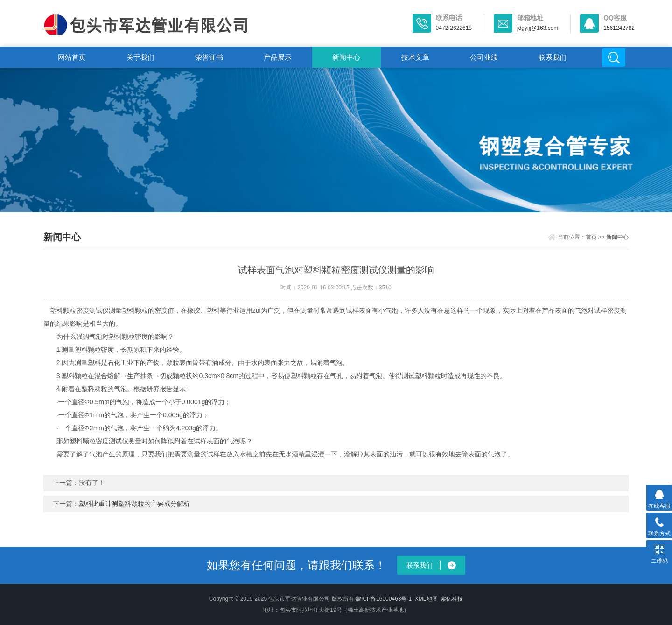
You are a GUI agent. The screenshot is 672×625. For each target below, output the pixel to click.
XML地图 (426, 599)
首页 (591, 237)
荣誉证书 (209, 57)
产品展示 (278, 57)
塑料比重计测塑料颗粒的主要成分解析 (134, 504)
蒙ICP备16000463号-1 (384, 599)
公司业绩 (484, 57)
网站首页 (72, 57)
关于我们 (140, 57)
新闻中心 (346, 57)
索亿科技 (452, 599)
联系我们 (553, 57)
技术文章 (415, 57)
